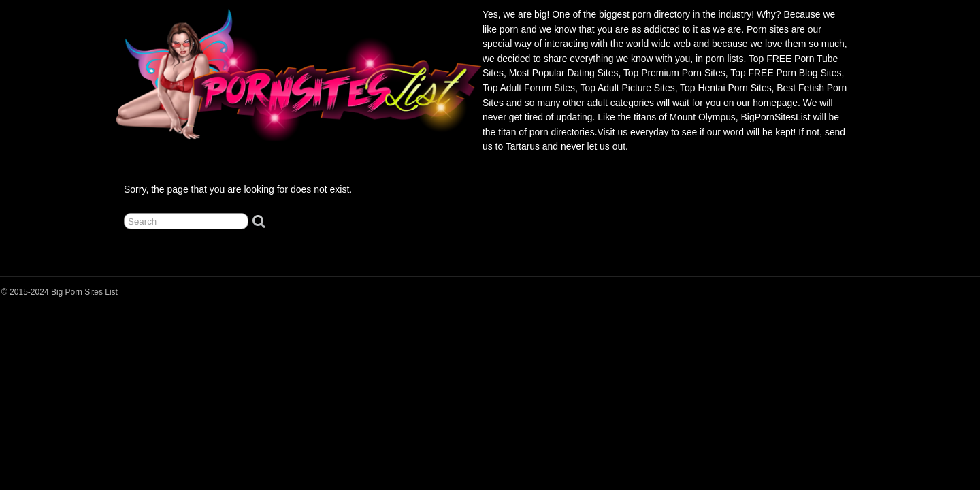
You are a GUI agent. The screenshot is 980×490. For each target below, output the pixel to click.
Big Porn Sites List (84, 292)
